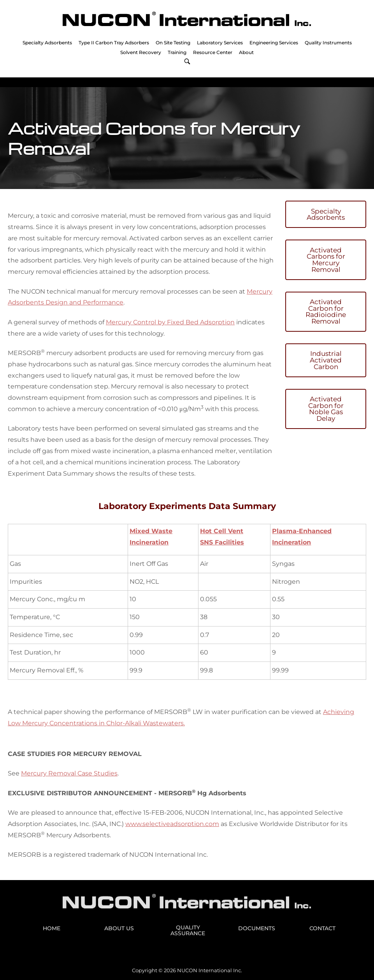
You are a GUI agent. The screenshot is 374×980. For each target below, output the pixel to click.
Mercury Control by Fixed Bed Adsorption (170, 322)
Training (177, 52)
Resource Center (213, 52)
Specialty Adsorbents (47, 43)
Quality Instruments (328, 43)
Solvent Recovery (141, 52)
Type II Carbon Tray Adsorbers (114, 43)
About (246, 52)
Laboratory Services (220, 43)
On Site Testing (173, 43)
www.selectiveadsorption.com (172, 824)
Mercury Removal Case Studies (69, 773)
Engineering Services (274, 43)
